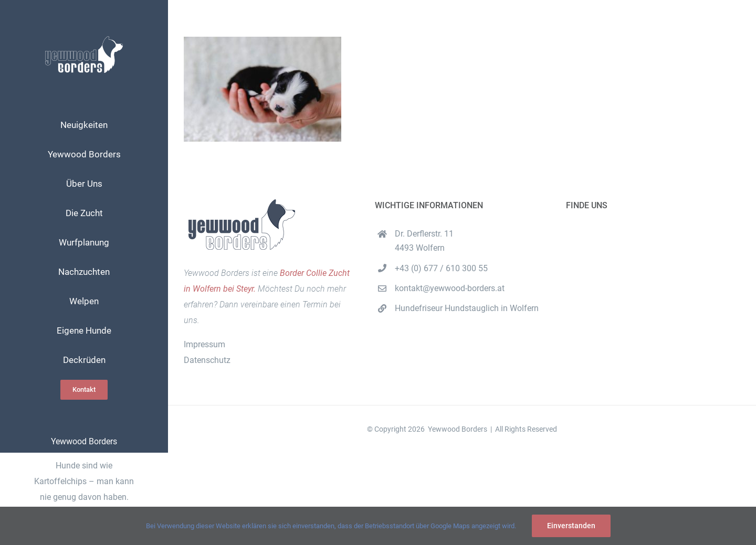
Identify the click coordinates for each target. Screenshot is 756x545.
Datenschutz (207, 360)
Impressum (204, 344)
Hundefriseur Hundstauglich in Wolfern (467, 308)
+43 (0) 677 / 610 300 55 (441, 268)
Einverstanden (571, 526)
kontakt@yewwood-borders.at (450, 288)
